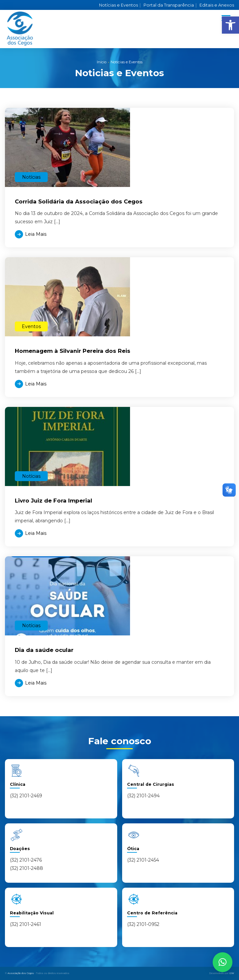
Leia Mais (36, 234)
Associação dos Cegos (21, 973)
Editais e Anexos (217, 5)
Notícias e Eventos (120, 5)
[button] (230, 25)
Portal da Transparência (170, 5)
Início (102, 62)
